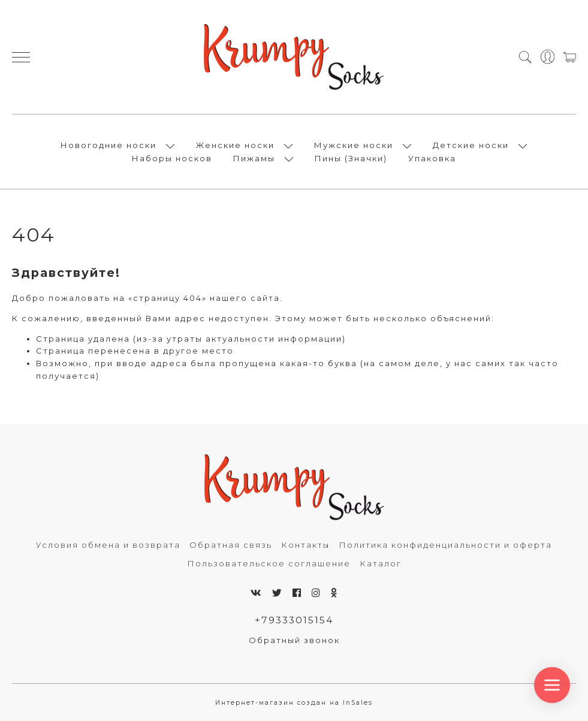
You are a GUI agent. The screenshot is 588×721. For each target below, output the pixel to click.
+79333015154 (294, 620)
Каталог (381, 563)
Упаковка (432, 158)
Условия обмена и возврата (108, 545)
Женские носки (235, 145)
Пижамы (254, 158)
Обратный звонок (294, 640)
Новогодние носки (108, 145)
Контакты (305, 545)
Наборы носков (172, 158)
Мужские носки (354, 145)
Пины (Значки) (351, 158)
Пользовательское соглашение (269, 563)
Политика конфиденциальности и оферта (445, 545)
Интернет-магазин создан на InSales (294, 703)
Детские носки (471, 145)
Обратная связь (231, 545)
